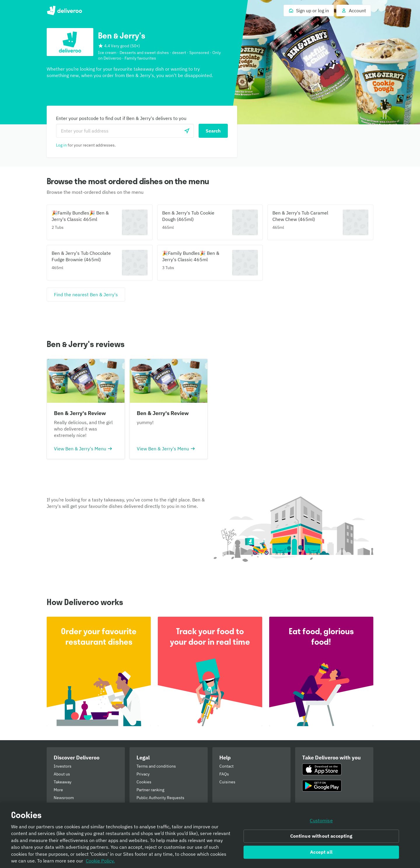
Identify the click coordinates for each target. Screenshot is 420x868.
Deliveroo (64, 11)
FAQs (224, 774)
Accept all (321, 854)
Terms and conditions (156, 766)
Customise (321, 823)
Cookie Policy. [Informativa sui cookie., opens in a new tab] (100, 863)
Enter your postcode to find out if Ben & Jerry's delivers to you (121, 118)
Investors (63, 766)
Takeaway (63, 782)
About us (62, 774)
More (58, 790)
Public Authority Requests (160, 798)
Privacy (143, 774)
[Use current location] (187, 131)
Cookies (144, 782)
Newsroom (64, 798)
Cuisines (227, 782)
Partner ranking (150, 790)
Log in (61, 145)
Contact (226, 766)
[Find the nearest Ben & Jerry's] (86, 294)
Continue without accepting (321, 838)
